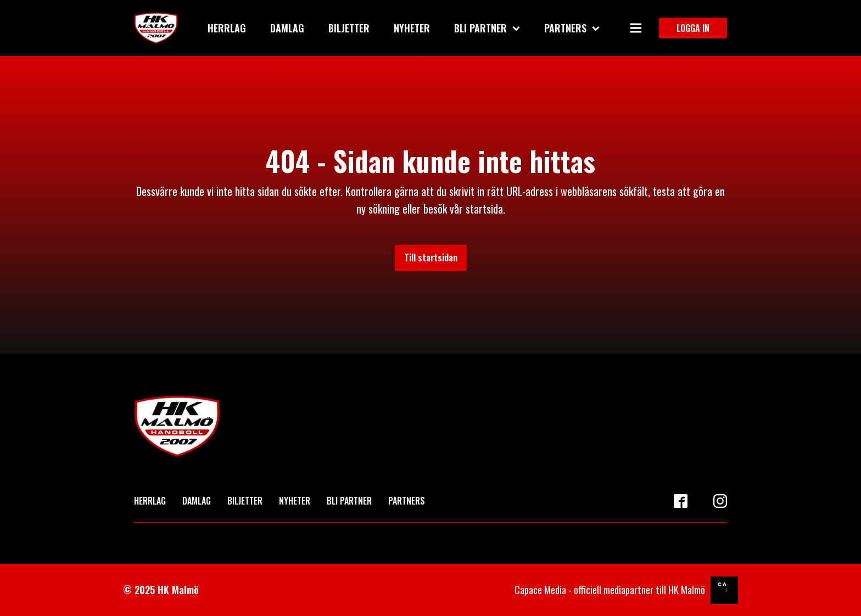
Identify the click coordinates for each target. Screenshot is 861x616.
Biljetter (349, 28)
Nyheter (412, 28)
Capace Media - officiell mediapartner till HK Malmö (610, 590)
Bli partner (487, 28)
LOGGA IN (693, 28)
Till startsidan (431, 257)
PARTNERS (407, 501)
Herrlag (227, 28)
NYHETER (295, 501)
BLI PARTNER (349, 501)
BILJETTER (245, 501)
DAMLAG (197, 501)
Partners (572, 28)
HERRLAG (150, 501)
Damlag (287, 28)
